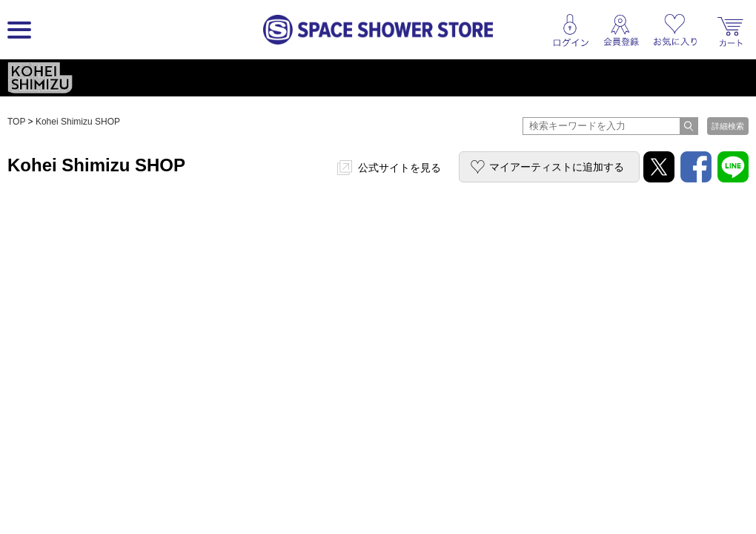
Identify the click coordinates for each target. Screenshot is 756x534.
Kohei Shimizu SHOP (78, 122)
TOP (16, 122)
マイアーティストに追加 (557, 167)
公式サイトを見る (399, 168)
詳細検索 (728, 126)
